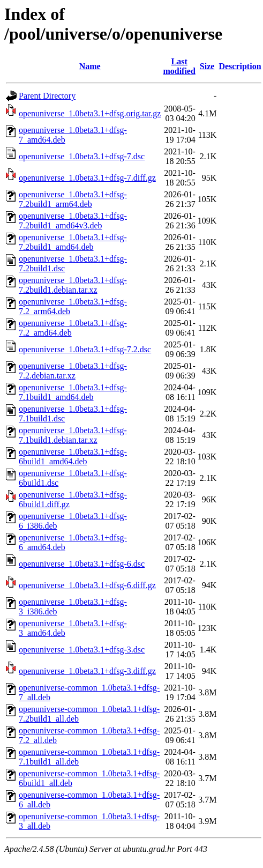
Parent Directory (47, 96)
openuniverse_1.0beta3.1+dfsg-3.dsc (82, 650)
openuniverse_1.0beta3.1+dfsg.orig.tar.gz (90, 113)
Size (207, 66)
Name (90, 66)
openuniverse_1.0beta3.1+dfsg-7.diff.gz (87, 178)
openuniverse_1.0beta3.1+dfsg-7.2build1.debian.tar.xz (73, 285)
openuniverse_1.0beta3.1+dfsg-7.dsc (82, 156)
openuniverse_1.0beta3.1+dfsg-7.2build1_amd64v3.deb (73, 221)
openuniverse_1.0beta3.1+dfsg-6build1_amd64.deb (73, 457)
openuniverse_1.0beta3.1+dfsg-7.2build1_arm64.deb (73, 199)
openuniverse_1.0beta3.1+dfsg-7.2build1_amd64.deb (73, 242)
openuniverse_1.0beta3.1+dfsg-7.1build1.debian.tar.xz (73, 435)
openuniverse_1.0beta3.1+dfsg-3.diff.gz (87, 671)
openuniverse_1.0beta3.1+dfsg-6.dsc (82, 564)
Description (240, 66)
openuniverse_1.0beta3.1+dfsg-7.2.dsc (85, 349)
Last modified (179, 66)
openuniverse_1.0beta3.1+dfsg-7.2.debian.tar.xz (73, 371)
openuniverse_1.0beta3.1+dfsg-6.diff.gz (87, 585)
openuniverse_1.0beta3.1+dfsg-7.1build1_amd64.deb (73, 392)
